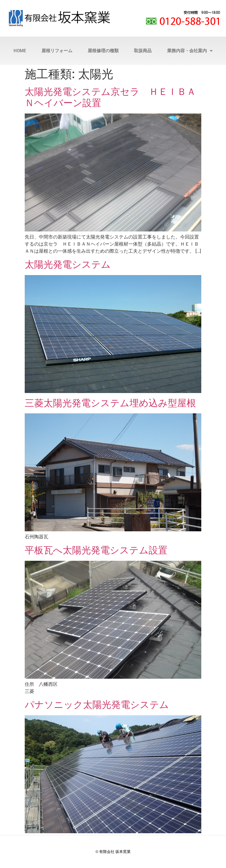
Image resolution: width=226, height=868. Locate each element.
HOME (20, 51)
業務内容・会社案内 (190, 51)
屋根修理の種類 (103, 51)
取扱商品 (143, 51)
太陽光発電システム (68, 264)
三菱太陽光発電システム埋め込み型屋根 (110, 403)
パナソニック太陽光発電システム (97, 705)
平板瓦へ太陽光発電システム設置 (96, 550)
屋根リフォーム (57, 51)
